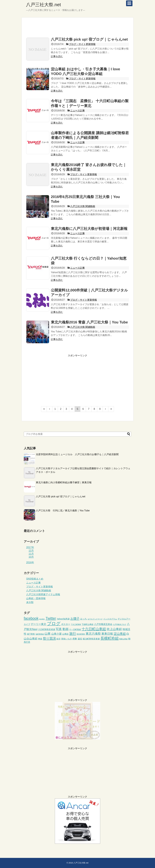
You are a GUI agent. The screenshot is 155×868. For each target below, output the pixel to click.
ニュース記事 (77, 111)
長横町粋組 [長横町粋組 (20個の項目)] (110, 638)
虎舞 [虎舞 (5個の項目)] (75, 639)
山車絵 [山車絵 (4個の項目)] (65, 634)
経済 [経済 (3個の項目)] (58, 639)
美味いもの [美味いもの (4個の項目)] (66, 639)
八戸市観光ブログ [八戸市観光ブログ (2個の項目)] (120, 624)
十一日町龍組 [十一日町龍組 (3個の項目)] (75, 630)
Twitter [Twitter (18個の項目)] (51, 618)
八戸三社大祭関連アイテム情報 (43, 594)
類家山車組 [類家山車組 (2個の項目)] (123, 639)
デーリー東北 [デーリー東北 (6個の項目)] (38, 624)
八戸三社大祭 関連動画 (83, 206)
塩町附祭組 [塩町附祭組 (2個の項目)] (40, 634)
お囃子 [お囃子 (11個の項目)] (75, 619)
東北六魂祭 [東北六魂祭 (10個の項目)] (93, 634)
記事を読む (57, 56)
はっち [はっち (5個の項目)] (83, 619)
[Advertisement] (77, 27)
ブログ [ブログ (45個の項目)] (54, 623)
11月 (31, 554)
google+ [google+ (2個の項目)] (42, 619)
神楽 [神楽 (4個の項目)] (40, 639)
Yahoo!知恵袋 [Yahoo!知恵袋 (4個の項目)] (63, 619)
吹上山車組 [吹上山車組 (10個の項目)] (114, 629)
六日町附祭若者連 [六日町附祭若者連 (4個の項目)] (47, 629)
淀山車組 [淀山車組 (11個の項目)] (120, 634)
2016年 (30, 562)
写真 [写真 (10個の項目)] (59, 629)
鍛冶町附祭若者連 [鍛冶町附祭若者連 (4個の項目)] (91, 639)
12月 (31, 551)
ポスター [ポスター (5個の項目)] (66, 624)
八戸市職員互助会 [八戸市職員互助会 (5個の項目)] (103, 624)
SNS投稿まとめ (35, 579)
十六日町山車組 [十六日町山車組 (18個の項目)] (94, 629)
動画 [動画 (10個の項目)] (66, 629)
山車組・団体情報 (36, 598)
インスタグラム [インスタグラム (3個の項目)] (110, 619)
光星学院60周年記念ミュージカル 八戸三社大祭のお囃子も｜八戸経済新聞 (77, 454)
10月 (31, 557)
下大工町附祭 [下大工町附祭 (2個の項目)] (76, 624)
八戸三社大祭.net (43, 5)
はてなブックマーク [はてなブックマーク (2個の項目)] (95, 619)
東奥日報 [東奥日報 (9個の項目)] (107, 634)
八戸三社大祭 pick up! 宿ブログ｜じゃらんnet (89, 39)
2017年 (30, 547)
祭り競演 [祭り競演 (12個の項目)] (49, 638)
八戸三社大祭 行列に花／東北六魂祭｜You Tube (63, 511)
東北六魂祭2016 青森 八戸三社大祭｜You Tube (89, 322)
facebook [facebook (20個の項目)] (31, 618)
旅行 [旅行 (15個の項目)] (73, 634)
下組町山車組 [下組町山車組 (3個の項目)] (87, 624)
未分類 (30, 602)
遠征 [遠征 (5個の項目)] (80, 639)
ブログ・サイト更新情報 (82, 44)
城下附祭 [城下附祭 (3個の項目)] (31, 634)
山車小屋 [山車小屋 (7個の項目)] (56, 634)
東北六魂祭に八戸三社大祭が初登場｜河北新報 (89, 229)
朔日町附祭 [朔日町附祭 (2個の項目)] (81, 634)
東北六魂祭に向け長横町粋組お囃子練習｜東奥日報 (64, 482)
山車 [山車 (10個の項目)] (48, 634)
